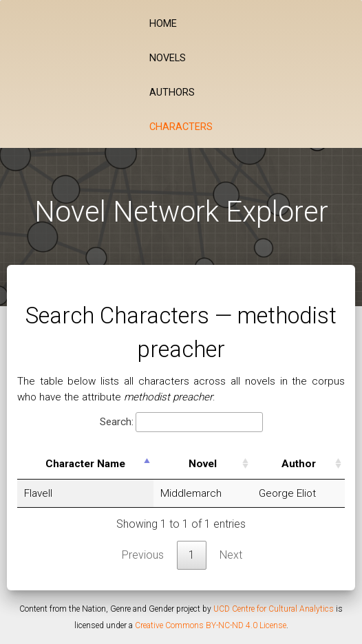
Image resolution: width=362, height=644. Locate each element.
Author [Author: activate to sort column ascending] (299, 464)
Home (163, 24)
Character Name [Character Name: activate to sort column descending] (85, 464)
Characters (181, 127)
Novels (168, 58)
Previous (143, 555)
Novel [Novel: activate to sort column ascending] (203, 464)
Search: (181, 422)
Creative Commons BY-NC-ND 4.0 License (211, 625)
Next (231, 555)
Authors (172, 93)
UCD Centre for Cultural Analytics (274, 609)
